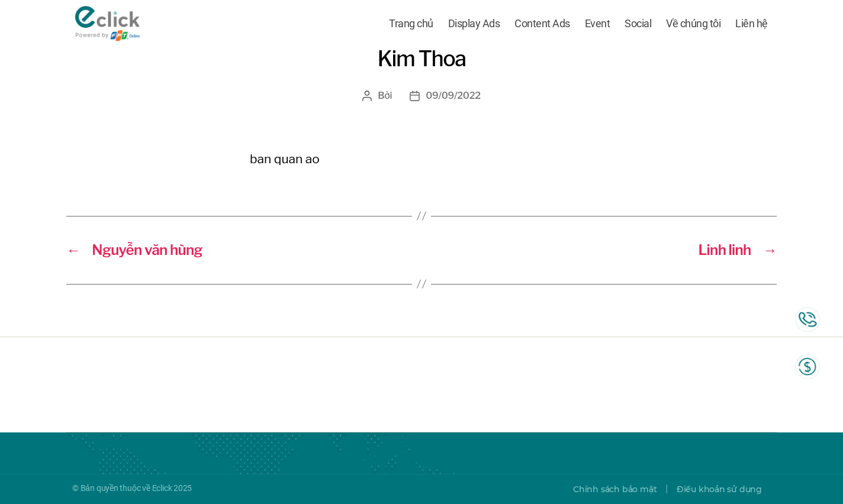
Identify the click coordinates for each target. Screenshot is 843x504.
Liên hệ (752, 25)
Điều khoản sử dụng (719, 489)
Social (638, 25)
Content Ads (542, 25)
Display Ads (474, 25)
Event (598, 25)
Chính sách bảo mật (615, 489)
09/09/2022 (453, 96)
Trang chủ (411, 25)
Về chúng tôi (693, 25)
